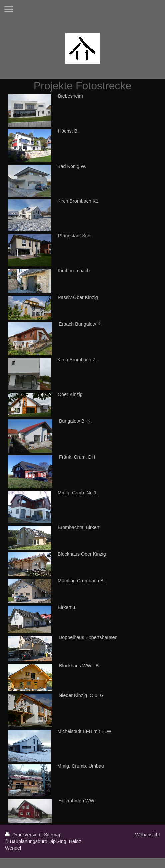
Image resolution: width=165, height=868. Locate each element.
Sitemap (53, 835)
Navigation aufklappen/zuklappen (82, 9)
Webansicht (148, 835)
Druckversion (23, 835)
